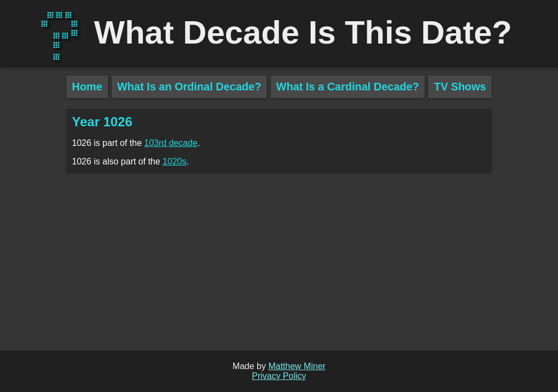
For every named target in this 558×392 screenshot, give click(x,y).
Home (87, 87)
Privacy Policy (279, 376)
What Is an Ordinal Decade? (189, 87)
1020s (174, 161)
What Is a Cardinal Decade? (348, 87)
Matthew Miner (297, 366)
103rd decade (171, 143)
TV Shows (460, 87)
